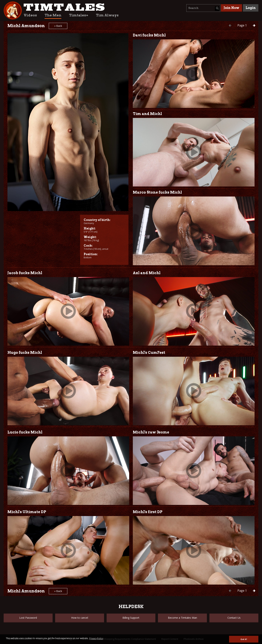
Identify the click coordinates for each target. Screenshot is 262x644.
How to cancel (80, 618)
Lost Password (28, 618)
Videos (30, 15)
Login (251, 8)
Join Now (231, 8)
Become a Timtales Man (182, 618)
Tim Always (107, 15)
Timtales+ (79, 15)
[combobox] (203, 8)
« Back (58, 26)
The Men (53, 15)
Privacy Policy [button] (96, 638)
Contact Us (234, 618)
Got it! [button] (244, 639)
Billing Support (131, 618)
